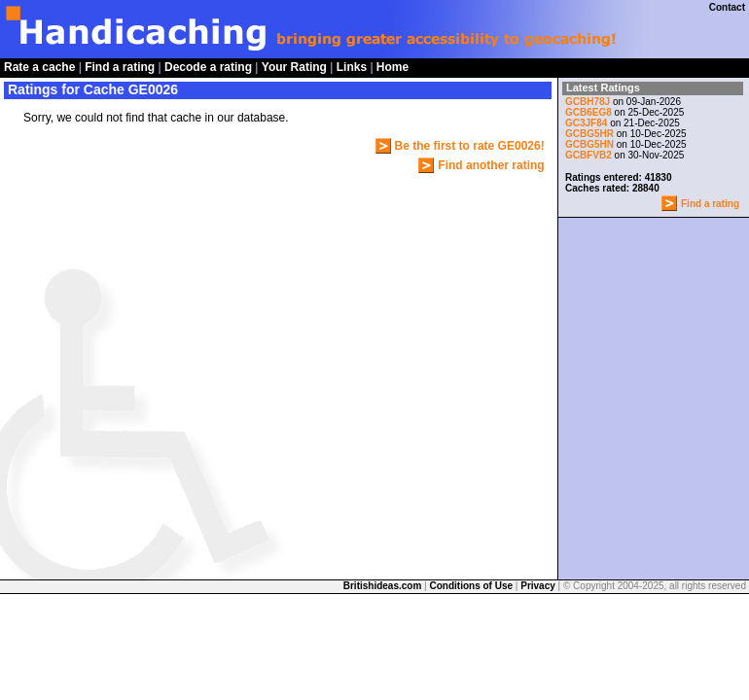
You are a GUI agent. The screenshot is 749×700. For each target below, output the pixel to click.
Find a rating (120, 67)
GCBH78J (588, 102)
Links (352, 67)
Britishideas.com (383, 586)
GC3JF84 (588, 123)
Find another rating (491, 165)
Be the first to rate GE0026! (470, 146)
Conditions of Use (472, 586)
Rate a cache (39, 67)
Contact (727, 7)
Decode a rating (208, 67)
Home (392, 67)
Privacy (538, 586)
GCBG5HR (589, 134)
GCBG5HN (589, 144)
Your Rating (294, 67)
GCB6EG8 (588, 112)
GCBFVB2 (588, 155)
